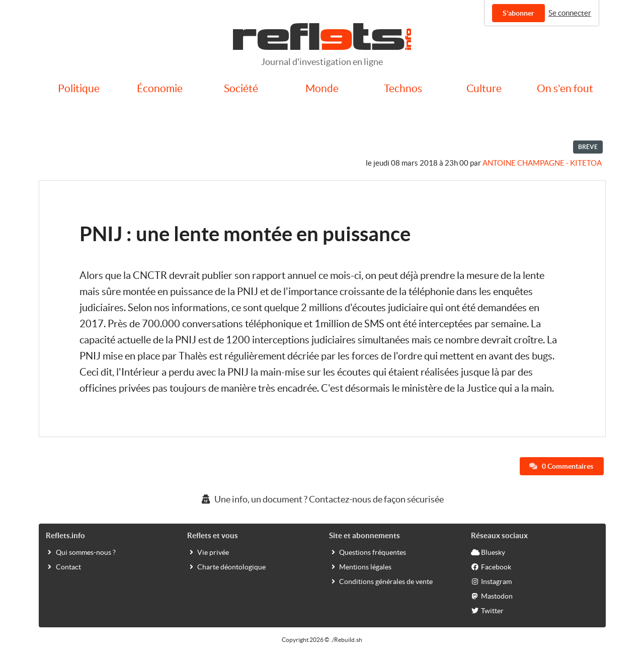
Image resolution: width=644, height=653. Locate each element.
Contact (63, 566)
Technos (403, 88)
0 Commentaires (561, 466)
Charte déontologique (226, 566)
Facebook (491, 566)
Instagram (491, 581)
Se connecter (570, 13)
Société (241, 88)
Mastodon (492, 596)
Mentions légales (360, 566)
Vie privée (208, 552)
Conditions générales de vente (381, 581)
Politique (79, 88)
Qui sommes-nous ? (81, 552)
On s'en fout (565, 88)
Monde (322, 88)
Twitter (487, 610)
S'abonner (518, 13)
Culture (484, 88)
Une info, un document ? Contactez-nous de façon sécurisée (322, 499)
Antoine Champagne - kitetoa (542, 163)
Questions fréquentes (368, 552)
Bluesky (488, 552)
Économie (160, 88)
